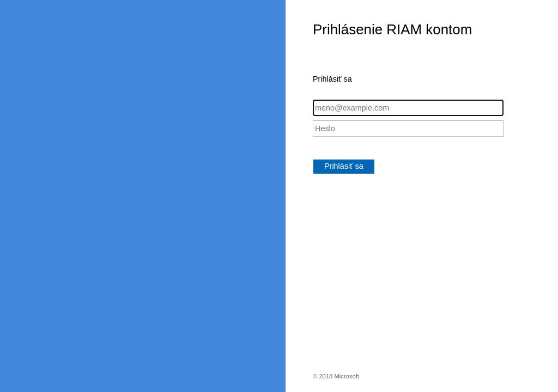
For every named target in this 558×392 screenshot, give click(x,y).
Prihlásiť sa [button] (344, 166)
